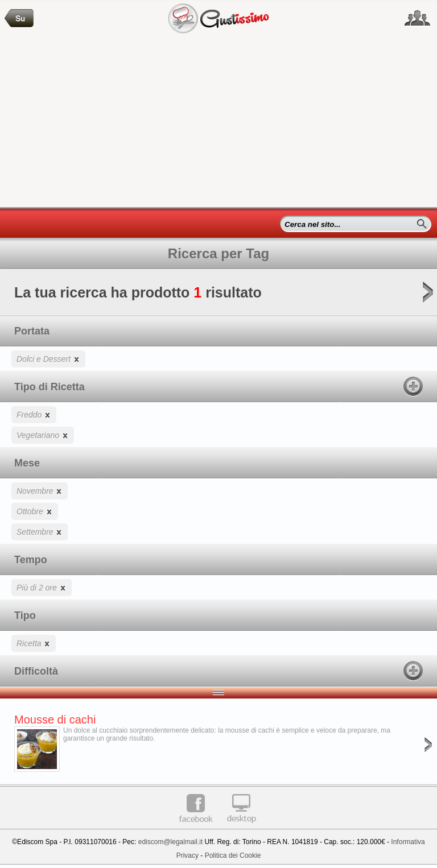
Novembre (40, 491)
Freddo (34, 414)
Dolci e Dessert (48, 359)
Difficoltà (218, 671)
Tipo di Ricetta (218, 386)
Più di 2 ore (42, 587)
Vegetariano (43, 435)
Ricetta (34, 643)
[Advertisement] (218, 122)
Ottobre (35, 511)
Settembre (40, 532)
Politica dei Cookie (233, 855)
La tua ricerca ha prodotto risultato (218, 296)
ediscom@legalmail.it (171, 842)
